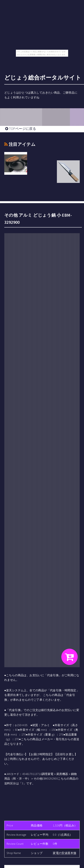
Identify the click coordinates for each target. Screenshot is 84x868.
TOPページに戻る (21, 129)
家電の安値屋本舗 (64, 853)
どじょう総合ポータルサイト (43, 78)
